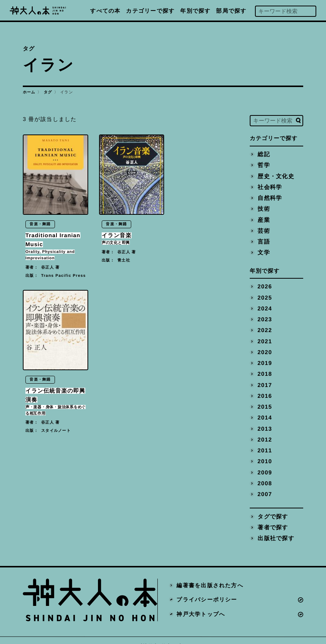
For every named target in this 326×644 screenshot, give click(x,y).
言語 (263, 239)
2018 (264, 368)
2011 (264, 443)
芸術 (263, 229)
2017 (264, 379)
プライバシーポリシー (207, 590)
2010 (264, 453)
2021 (264, 337)
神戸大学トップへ (201, 604)
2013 (264, 421)
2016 (264, 390)
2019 (264, 358)
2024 (264, 305)
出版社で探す (276, 528)
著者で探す (272, 518)
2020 (264, 347)
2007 (264, 485)
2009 (264, 464)
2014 (264, 411)
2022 (264, 326)
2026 (264, 284)
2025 (264, 294)
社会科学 (269, 186)
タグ (48, 92)
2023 (264, 315)
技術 (263, 207)
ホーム (29, 92)
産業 (263, 218)
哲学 (263, 165)
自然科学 (269, 197)
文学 (263, 250)
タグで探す (272, 507)
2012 (264, 432)
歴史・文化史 (276, 176)
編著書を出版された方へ (210, 575)
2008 (264, 474)
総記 (263, 154)
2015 (264, 400)
